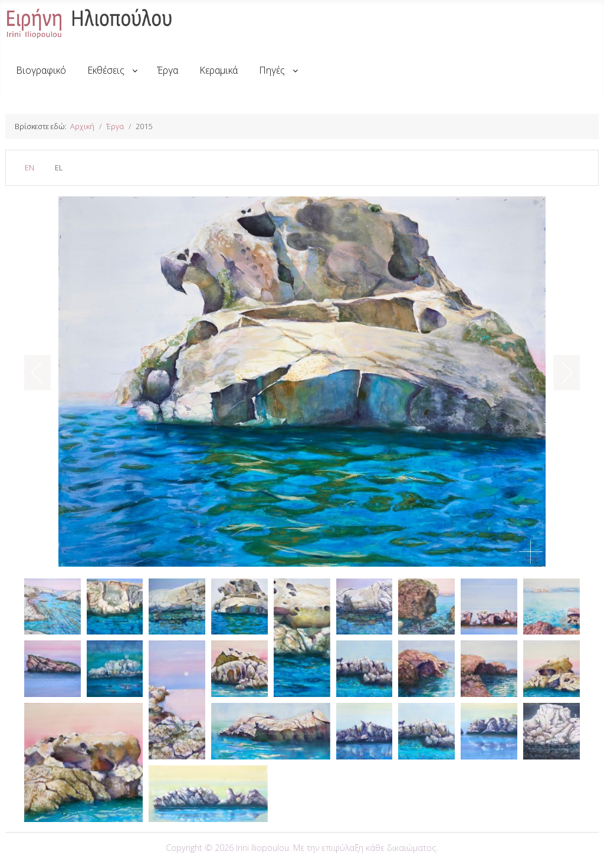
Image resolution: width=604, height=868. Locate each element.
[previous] (45, 373)
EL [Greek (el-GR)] (59, 167)
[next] (559, 373)
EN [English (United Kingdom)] (29, 167)
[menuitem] (41, 70)
